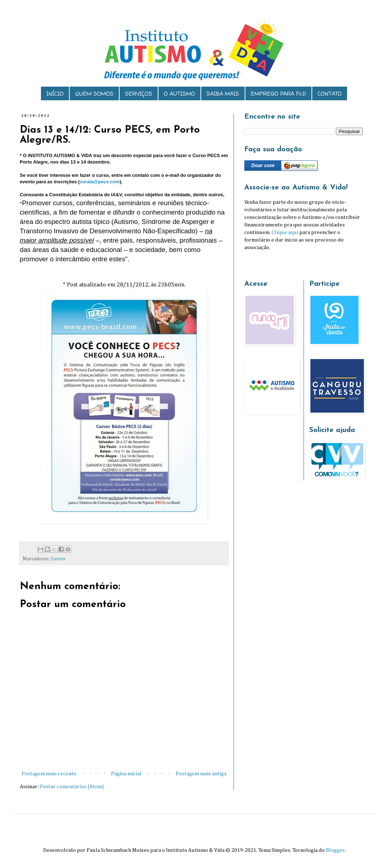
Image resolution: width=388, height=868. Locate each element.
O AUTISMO (179, 94)
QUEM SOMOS (94, 94)
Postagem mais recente (49, 774)
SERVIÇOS (139, 94)
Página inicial (126, 774)
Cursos (58, 559)
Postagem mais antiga (201, 774)
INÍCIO (55, 94)
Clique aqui (285, 232)
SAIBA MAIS (223, 94)
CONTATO (330, 94)
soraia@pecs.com (100, 182)
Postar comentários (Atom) (72, 787)
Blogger (335, 850)
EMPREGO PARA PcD (278, 94)
